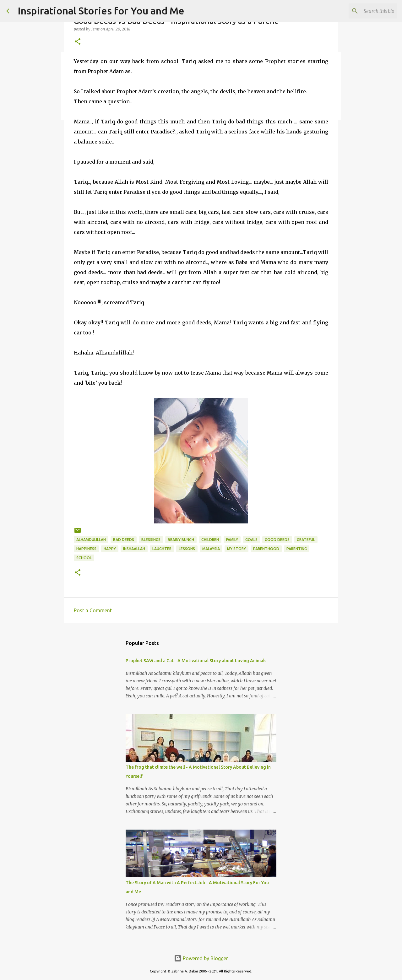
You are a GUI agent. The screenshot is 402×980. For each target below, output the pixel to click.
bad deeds (124, 540)
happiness (86, 549)
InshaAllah (134, 549)
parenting (297, 549)
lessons (187, 549)
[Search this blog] (364, 11)
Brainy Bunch (181, 540)
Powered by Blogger (201, 958)
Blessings (151, 540)
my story (236, 549)
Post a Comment (93, 610)
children (210, 540)
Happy (110, 549)
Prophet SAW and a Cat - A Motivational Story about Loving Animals (196, 661)
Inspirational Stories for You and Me (101, 11)
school (84, 558)
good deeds (277, 540)
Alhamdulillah (91, 540)
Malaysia (211, 549)
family (232, 540)
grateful (306, 540)
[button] (78, 42)
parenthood (266, 549)
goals (251, 540)
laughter (162, 549)
